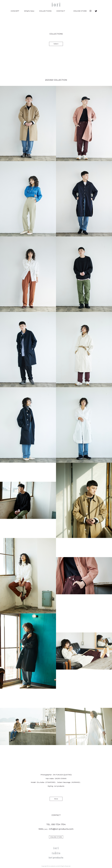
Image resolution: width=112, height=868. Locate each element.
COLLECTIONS (45, 11)
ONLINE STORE (80, 11)
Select (56, 44)
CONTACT (61, 11)
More (56, 799)
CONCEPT (15, 11)
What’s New (29, 11)
